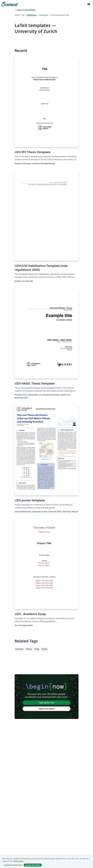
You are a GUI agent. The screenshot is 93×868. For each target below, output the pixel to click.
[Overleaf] (10, 4)
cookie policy (18, 861)
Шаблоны (32, 15)
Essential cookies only (13, 865)
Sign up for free (47, 703)
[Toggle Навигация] (89, 4)
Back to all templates (25, 10)
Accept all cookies (33, 865)
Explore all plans (47, 709)
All (23, 15)
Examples (44, 15)
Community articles (60, 15)
